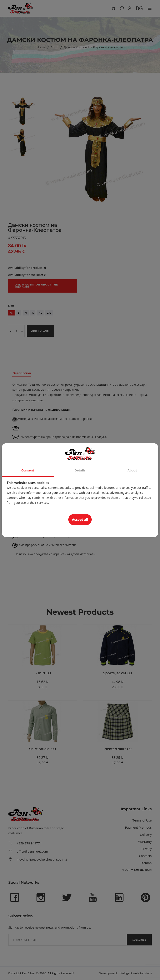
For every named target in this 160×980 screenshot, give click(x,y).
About (132, 470)
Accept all (80, 520)
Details (80, 470)
